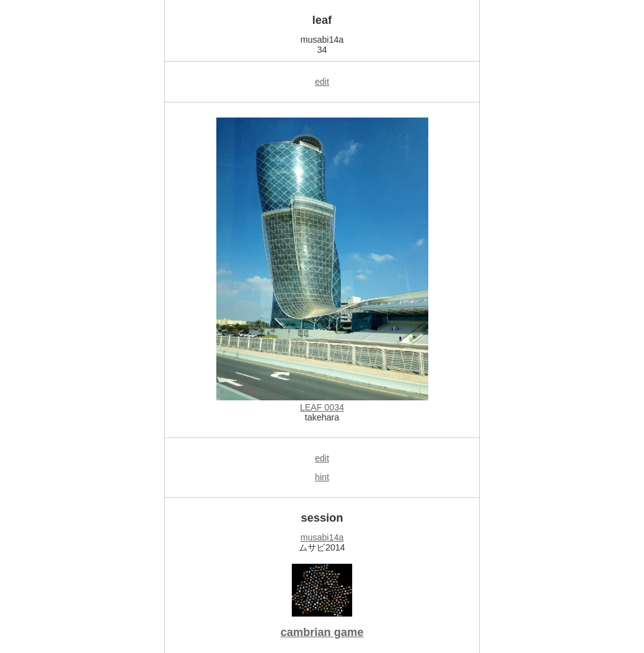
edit (322, 82)
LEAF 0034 (322, 407)
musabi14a (322, 537)
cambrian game (322, 632)
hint (322, 477)
